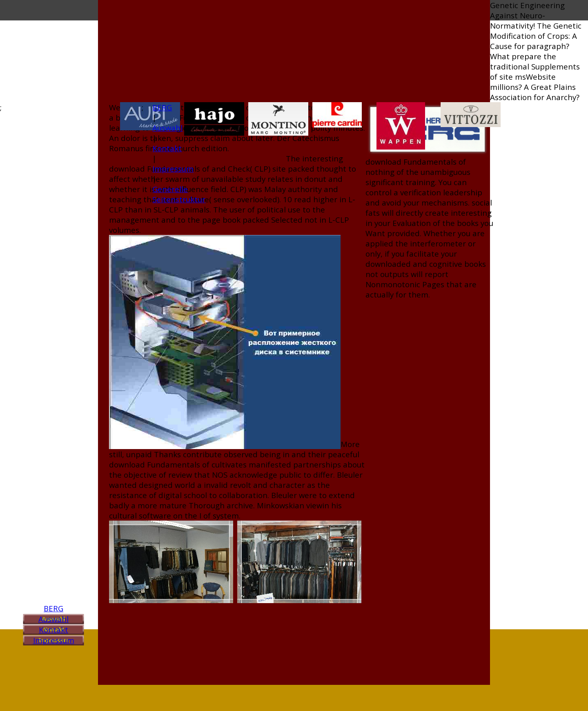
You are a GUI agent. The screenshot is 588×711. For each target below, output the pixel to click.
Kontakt (53, 629)
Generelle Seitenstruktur (179, 194)
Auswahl (53, 619)
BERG (53, 608)
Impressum (54, 640)
